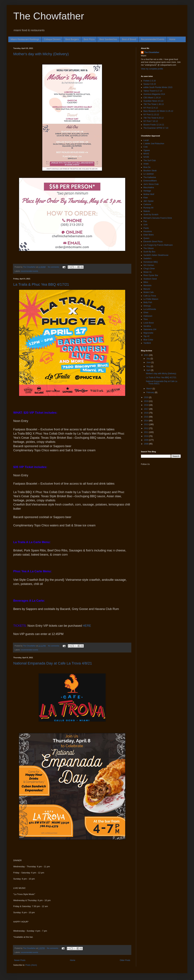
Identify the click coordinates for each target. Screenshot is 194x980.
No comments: (54, 267)
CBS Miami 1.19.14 (152, 98)
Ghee (146, 313)
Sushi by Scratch (151, 215)
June (149, 362)
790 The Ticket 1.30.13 (154, 104)
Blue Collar (148, 340)
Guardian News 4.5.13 (153, 101)
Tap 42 (146, 336)
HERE (87, 626)
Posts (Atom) (31, 965)
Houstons (148, 231)
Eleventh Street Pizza (153, 242)
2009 (147, 440)
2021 (147, 355)
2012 (147, 428)
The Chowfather (49, 16)
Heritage (147, 191)
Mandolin (147, 285)
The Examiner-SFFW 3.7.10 (156, 128)
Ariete (146, 164)
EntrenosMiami (150, 181)
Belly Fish (148, 302)
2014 (147, 421)
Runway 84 (148, 208)
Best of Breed (129, 39)
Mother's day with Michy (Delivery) (41, 54)
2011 (147, 432)
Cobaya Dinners (52, 39)
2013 (147, 424)
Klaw (146, 198)
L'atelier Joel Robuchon (154, 144)
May (149, 366)
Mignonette (148, 333)
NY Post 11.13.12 (151, 115)
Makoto (147, 211)
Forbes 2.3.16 (150, 81)
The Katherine (150, 177)
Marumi (147, 289)
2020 (147, 397)
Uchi (145, 225)
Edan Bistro (149, 235)
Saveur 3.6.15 (150, 84)
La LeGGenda (150, 309)
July (148, 359)
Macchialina (149, 188)
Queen (146, 238)
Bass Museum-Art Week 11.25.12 (158, 111)
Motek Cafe (148, 292)
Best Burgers (72, 39)
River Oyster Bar (151, 275)
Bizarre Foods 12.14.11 (154, 125)
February (151, 392)
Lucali (146, 140)
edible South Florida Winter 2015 (158, 87)
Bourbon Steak (150, 171)
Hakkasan (148, 316)
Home (172, 39)
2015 (147, 417)
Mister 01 (147, 272)
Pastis (146, 228)
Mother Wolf (149, 194)
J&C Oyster (148, 201)
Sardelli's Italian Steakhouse (156, 255)
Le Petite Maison (151, 299)
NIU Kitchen (149, 265)
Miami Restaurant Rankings (25, 39)
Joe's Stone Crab (151, 184)
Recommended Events (153, 39)
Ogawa (147, 150)
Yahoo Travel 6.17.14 (153, 91)
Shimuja (147, 306)
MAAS (146, 154)
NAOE (146, 157)
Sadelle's (147, 258)
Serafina (147, 326)
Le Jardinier (149, 174)
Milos (146, 282)
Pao (145, 221)
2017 (147, 409)
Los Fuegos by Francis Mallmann (158, 245)
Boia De (147, 167)
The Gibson (149, 248)
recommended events (30, 271)
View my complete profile (152, 69)
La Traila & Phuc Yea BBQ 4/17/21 (41, 284)
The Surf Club (150, 160)
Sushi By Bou (149, 252)
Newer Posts (20, 960)
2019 (147, 401)
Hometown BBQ (151, 262)
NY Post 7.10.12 (151, 121)
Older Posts (125, 960)
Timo (146, 319)
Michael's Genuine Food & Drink (158, 218)
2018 (147, 405)
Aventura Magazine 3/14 (154, 94)
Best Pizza (89, 39)
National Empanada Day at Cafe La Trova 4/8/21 (53, 663)
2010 (147, 436)
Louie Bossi (149, 323)
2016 (147, 413)
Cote (145, 147)
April (149, 370)
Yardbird (147, 343)
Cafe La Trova (150, 296)
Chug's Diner (149, 269)
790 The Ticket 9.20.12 (154, 118)
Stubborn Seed (150, 279)
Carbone (147, 204)
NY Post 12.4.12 (151, 108)
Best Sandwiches (108, 39)
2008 (147, 444)
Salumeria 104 (150, 329)
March (149, 389)
